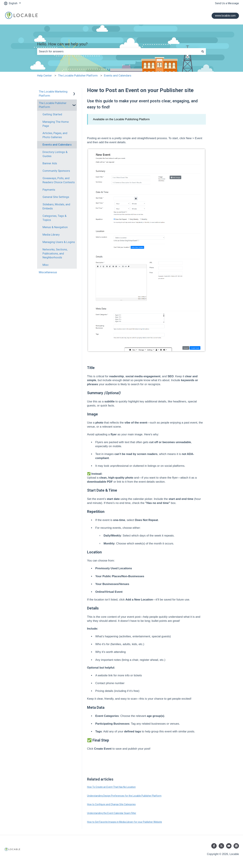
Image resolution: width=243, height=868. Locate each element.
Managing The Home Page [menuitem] (56, 124)
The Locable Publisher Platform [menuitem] (53, 105)
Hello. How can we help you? (62, 44)
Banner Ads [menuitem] (50, 163)
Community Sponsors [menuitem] (56, 171)
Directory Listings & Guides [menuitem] (55, 154)
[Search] (203, 52)
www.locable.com (225, 16)
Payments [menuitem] (49, 190)
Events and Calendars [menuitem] (57, 145)
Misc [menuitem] (46, 265)
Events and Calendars (118, 75)
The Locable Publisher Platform (78, 75)
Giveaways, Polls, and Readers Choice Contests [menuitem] (59, 180)
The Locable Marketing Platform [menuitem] (53, 94)
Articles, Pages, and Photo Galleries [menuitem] (55, 135)
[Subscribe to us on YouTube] (229, 846)
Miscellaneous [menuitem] (48, 272)
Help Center (44, 75)
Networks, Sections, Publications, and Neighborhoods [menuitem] (55, 253)
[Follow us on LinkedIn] (236, 846)
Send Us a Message (227, 3)
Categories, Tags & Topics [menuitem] (55, 218)
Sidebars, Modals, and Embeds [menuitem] (56, 206)
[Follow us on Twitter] (221, 846)
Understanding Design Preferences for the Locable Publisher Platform (124, 796)
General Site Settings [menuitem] (56, 197)
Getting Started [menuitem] (52, 114)
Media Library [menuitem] (51, 235)
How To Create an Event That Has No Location (111, 787)
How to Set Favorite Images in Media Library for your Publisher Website (125, 822)
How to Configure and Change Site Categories (111, 804)
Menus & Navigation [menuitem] (55, 227)
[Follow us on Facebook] (214, 846)
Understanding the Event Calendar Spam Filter (112, 813)
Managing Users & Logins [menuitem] (59, 242)
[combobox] (118, 52)
